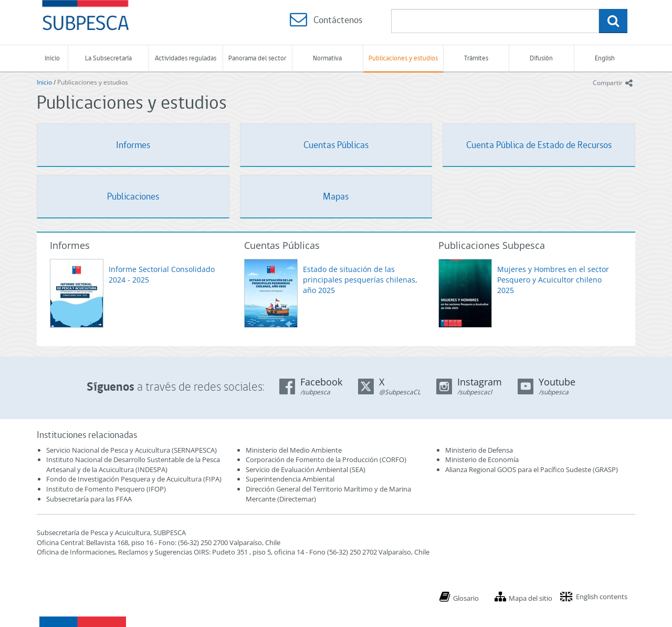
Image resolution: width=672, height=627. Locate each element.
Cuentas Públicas (336, 145)
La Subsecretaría (108, 58)
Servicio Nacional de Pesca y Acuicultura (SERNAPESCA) (132, 450)
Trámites (476, 58)
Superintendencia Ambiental (290, 479)
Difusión (541, 58)
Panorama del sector (257, 58)
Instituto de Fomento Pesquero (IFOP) (106, 489)
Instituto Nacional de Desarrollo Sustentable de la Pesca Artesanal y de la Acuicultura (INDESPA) (133, 464)
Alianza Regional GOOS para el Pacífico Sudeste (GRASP (531, 469)
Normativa (327, 58)
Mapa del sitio (531, 598)
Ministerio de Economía (482, 459)
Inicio (52, 58)
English (605, 58)
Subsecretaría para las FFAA (89, 499)
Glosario (466, 598)
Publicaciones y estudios (403, 58)
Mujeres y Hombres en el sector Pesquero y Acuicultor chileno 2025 (553, 280)
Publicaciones (133, 196)
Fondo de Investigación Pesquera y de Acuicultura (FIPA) (134, 479)
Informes (133, 145)
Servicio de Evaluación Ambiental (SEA (304, 469)
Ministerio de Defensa (479, 450)
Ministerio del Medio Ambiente (294, 450)
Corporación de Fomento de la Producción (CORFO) (326, 459)
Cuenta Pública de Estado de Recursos (539, 145)
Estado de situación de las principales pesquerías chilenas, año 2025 (360, 280)
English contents (602, 597)
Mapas (336, 196)
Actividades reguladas (186, 58)
